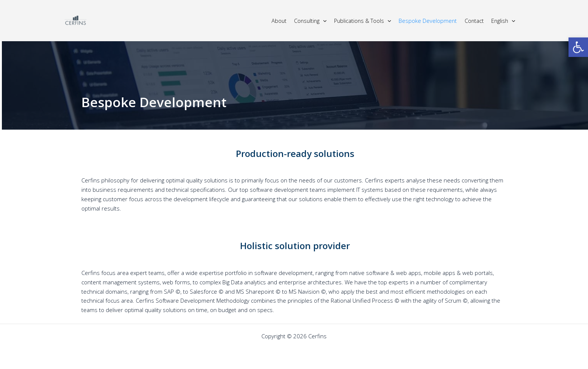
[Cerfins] (76, 20)
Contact (474, 21)
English (503, 21)
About (279, 21)
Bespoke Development (428, 21)
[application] (323, 21)
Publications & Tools (363, 21)
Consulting (310, 21)
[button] (578, 47)
